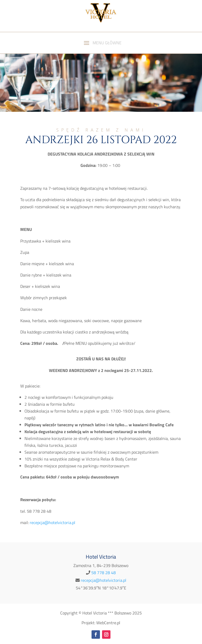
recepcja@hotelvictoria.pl (103, 580)
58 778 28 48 (103, 573)
